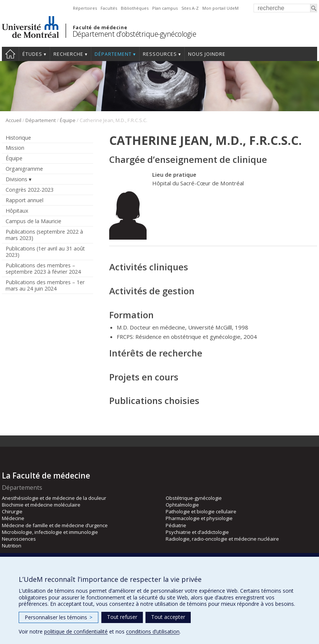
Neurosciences (19, 539)
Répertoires (85, 8)
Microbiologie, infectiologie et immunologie (50, 532)
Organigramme (24, 169)
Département (113, 54)
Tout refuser (122, 617)
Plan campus (165, 8)
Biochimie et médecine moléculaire (41, 505)
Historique (18, 138)
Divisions (16, 179)
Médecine (13, 518)
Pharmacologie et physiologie (199, 518)
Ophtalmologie (182, 505)
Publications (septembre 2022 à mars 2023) (44, 235)
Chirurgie (12, 511)
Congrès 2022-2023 (30, 190)
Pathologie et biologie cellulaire (201, 511)
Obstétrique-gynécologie (194, 498)
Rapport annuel (24, 200)
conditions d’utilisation (153, 631)
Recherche (68, 54)
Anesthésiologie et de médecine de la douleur (54, 498)
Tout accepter (168, 617)
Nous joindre (207, 54)
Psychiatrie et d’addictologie (197, 532)
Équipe (68, 120)
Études (32, 54)
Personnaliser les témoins (59, 617)
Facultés (109, 8)
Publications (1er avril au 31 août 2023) (45, 252)
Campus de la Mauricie (33, 221)
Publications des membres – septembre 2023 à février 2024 (43, 268)
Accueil (10, 54)
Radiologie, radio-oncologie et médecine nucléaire (222, 539)
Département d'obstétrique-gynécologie (134, 34)
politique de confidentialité (76, 631)
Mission (15, 148)
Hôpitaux (17, 211)
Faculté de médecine (100, 27)
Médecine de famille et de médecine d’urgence (55, 525)
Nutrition (12, 546)
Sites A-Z (190, 8)
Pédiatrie (176, 525)
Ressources (160, 54)
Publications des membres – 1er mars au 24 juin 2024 (45, 285)
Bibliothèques (135, 8)
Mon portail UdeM (220, 8)
